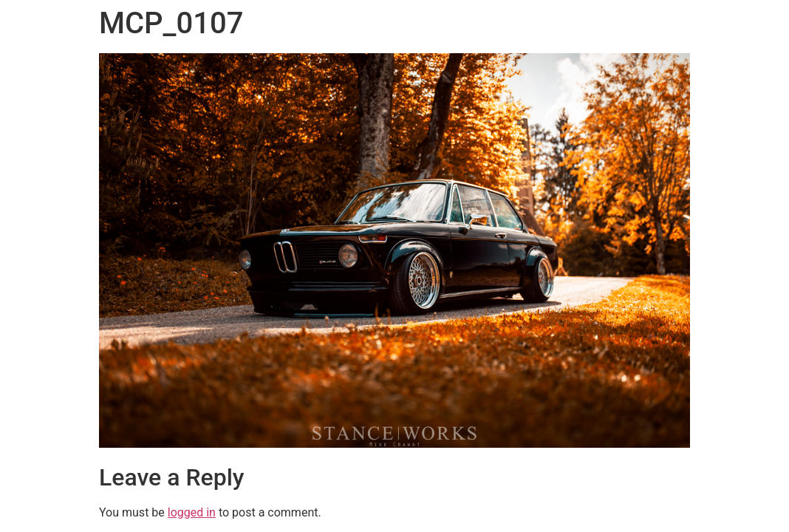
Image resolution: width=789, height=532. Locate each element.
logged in (192, 512)
